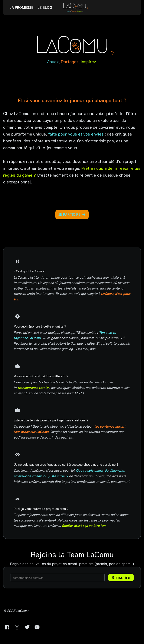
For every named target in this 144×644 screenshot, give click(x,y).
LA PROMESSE (22, 7)
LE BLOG (45, 7)
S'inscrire (121, 578)
